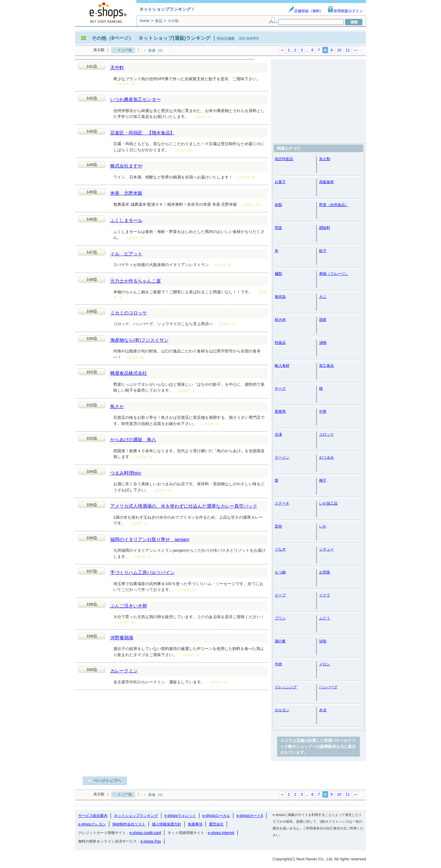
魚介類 (325, 159)
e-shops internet (221, 833)
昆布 (278, 526)
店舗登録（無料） (306, 11)
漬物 (323, 343)
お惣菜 (325, 572)
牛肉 (278, 664)
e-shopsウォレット (180, 816)
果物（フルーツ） (334, 274)
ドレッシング (286, 687)
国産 (323, 320)
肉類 (278, 205)
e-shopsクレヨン (92, 824)
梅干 (323, 480)
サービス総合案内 (93, 816)
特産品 (280, 343)
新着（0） (157, 51)
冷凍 (278, 434)
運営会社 (216, 824)
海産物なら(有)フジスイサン (139, 340)
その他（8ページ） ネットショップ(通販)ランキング (151, 38)
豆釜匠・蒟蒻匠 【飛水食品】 (142, 133)
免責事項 (195, 824)
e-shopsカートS (250, 816)
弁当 (323, 710)
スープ (280, 595)
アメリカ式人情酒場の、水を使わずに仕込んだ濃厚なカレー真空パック (184, 506)
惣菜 (278, 228)
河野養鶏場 (122, 638)
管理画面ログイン (345, 11)
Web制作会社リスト (129, 824)
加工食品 (326, 366)
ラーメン (282, 457)
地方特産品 (284, 159)
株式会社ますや (126, 166)
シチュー (326, 549)
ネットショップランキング (136, 816)
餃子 (323, 251)
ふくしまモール (126, 220)
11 (348, 50)
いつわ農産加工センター (136, 99)
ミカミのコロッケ (129, 313)
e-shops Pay (151, 841)
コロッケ (326, 434)
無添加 (280, 297)
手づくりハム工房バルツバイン (142, 572)
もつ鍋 (280, 572)
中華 (323, 411)
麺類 (278, 274)
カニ (323, 297)
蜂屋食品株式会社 (129, 373)
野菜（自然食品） (334, 205)
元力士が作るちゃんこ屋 (136, 281)
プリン (280, 618)
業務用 (280, 411)
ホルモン (282, 710)
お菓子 (280, 182)
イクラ (325, 595)
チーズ (280, 389)
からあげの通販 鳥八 (133, 440)
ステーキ (282, 503)
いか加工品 (328, 503)
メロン (325, 664)
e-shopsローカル (216, 816)
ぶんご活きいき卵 (129, 606)
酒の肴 (280, 641)
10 (339, 50)
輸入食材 (282, 366)
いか (323, 526)
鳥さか (117, 406)
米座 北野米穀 (126, 193)
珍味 (323, 641)
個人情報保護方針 (167, 824)
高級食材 (326, 182)
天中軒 (117, 68)
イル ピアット (126, 254)
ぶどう (325, 618)
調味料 (325, 228)
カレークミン (124, 671)
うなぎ (280, 549)
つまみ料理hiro (126, 473)
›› (355, 50)
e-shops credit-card (145, 833)
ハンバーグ (328, 687)
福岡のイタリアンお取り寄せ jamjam (150, 539)
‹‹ (282, 50)
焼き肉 (280, 320)
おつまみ (326, 457)
